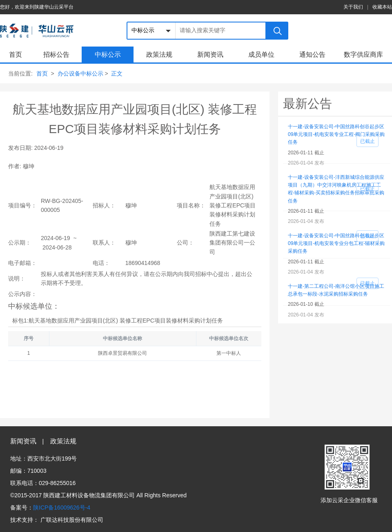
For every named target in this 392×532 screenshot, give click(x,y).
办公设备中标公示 (80, 73)
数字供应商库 (363, 55)
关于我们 (353, 7)
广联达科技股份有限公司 (72, 520)
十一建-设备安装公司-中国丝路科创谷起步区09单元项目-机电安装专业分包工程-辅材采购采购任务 (336, 243)
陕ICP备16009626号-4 (62, 508)
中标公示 (108, 55)
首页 (16, 55)
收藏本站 (382, 7)
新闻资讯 (210, 55)
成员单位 (261, 55)
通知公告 (312, 55)
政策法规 (159, 55)
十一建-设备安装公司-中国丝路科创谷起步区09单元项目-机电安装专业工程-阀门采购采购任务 (336, 134)
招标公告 (56, 55)
